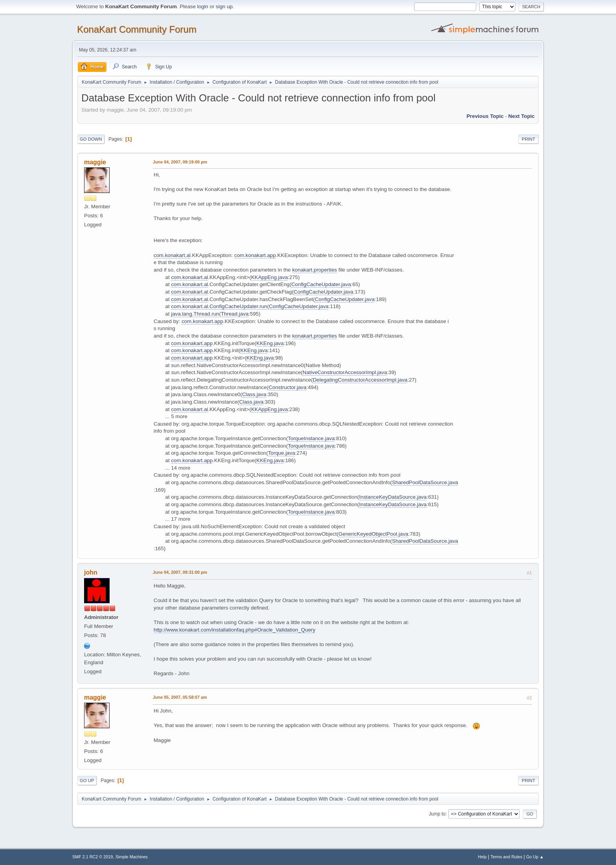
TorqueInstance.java (311, 438)
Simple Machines (132, 857)
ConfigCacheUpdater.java (321, 284)
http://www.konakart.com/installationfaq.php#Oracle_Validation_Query (235, 630)
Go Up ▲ (535, 857)
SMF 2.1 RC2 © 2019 (93, 857)
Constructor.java (288, 387)
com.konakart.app (255, 255)
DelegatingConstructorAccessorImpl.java (360, 380)
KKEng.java (270, 343)
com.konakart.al (172, 255)
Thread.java (235, 314)
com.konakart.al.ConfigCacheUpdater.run (219, 306)
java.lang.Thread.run (195, 314)
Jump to (437, 814)
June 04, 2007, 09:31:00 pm (180, 572)
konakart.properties (315, 270)
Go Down (91, 139)
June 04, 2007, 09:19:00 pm (180, 162)
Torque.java (281, 453)
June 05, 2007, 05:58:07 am (180, 697)
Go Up (87, 781)
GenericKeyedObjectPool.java (373, 534)
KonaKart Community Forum (137, 29)
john (91, 572)
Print (528, 139)
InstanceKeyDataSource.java (393, 497)
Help (482, 857)
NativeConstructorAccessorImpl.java (345, 372)
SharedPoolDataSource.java (425, 482)
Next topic (522, 116)
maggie (95, 162)
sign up (224, 6)
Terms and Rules (507, 857)
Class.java (254, 394)
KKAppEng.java (269, 277)
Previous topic (485, 116)
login (203, 6)
